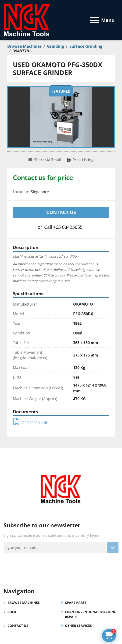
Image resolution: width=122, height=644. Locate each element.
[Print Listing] (80, 160)
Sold (12, 612)
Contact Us (61, 212)
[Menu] (95, 20)
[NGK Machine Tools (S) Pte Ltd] (61, 488)
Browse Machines (24, 603)
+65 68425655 (68, 227)
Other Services (78, 626)
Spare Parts (76, 603)
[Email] (55, 548)
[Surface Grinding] (86, 46)
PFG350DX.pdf (30, 423)
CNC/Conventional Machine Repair (90, 614)
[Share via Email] (45, 160)
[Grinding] (56, 46)
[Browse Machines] (24, 46)
